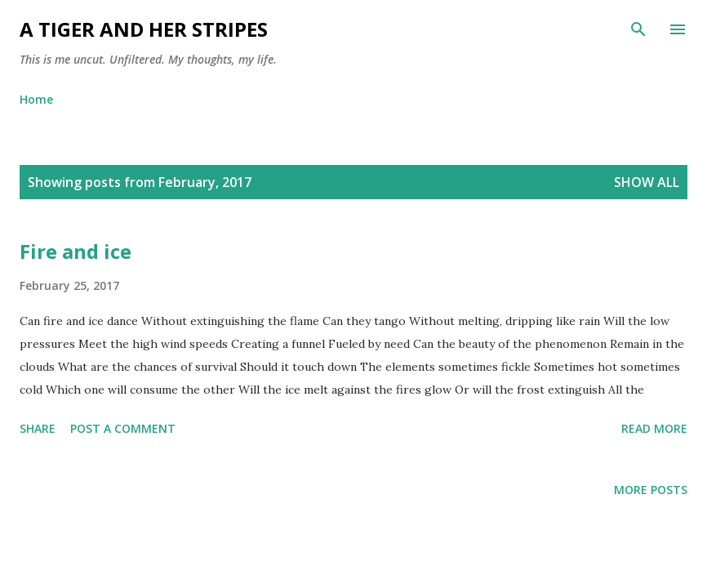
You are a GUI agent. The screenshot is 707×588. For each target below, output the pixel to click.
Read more (654, 428)
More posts (651, 490)
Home (36, 99)
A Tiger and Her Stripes (144, 29)
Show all (647, 182)
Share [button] (38, 428)
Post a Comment (123, 428)
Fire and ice (76, 251)
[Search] (638, 29)
